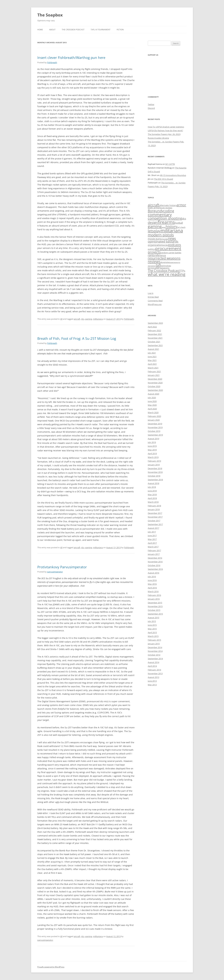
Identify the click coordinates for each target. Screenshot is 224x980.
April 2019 (152, 453)
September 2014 (155, 659)
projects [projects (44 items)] (154, 252)
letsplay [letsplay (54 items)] (154, 231)
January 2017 (154, 554)
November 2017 (155, 517)
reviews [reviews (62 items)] (154, 262)
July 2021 (152, 353)
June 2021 (152, 357)
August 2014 (153, 662)
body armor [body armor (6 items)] (154, 208)
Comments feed (155, 301)
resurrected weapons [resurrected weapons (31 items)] (164, 258)
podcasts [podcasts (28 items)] (175, 245)
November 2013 (155, 673)
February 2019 (154, 461)
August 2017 (153, 528)
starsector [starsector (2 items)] (152, 266)
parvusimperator (55, 572)
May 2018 (152, 495)
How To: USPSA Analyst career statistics (166, 127)
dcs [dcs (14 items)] (184, 218)
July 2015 (152, 621)
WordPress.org (155, 304)
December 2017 (155, 513)
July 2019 (152, 442)
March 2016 (153, 591)
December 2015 (155, 603)
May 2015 (152, 629)
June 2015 (152, 625)
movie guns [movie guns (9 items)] (155, 239)
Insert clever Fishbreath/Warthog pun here (71, 57)
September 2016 (155, 569)
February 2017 (154, 550)
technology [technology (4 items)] (166, 266)
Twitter (151, 104)
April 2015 (152, 632)
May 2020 (152, 405)
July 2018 (152, 487)
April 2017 (152, 543)
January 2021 (154, 375)
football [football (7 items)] (179, 223)
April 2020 (152, 409)
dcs (83, 319)
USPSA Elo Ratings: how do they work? (165, 131)
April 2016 (152, 588)
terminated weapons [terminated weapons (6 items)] (159, 268)
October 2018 (154, 476)
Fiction (120, 30)
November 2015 (155, 606)
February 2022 (154, 330)
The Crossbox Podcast (73, 30)
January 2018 (154, 509)
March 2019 (153, 457)
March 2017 (153, 547)
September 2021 (155, 345)
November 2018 (155, 472)
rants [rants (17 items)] (151, 255)
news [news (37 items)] (172, 238)
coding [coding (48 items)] (169, 211)
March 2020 (153, 412)
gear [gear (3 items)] (164, 227)
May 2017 (152, 539)
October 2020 (154, 386)
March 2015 (153, 636)
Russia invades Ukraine (158, 138)
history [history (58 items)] (171, 227)
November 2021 (155, 338)
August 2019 (153, 439)
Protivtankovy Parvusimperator (62, 567)
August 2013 (153, 677)
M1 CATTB (170, 164)
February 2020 (154, 416)
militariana (98, 319)
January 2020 (154, 420)
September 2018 (155, 480)
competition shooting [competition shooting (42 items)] (165, 218)
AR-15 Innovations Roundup (173, 175)
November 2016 (155, 562)
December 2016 (155, 558)
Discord (151, 108)
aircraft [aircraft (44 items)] (154, 205)
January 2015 (154, 644)
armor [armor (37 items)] (181, 205)
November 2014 (155, 651)
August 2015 (153, 618)
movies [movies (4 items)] (165, 239)
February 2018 (154, 506)
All (61, 319)
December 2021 (155, 334)
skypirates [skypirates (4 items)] (165, 262)
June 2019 (152, 446)
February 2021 (154, 371)
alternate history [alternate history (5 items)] (168, 205)
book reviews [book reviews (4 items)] (166, 208)
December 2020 (155, 379)
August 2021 (153, 349)
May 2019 (152, 450)
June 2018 (152, 491)
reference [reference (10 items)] (160, 255)
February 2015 (154, 640)
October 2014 (154, 655)
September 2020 (155, 390)
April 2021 (152, 364)
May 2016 (152, 584)
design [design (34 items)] (153, 222)
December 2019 (155, 424)
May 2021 (152, 360)
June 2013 (152, 681)
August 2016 (153, 573)
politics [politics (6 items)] (152, 249)
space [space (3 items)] (172, 262)
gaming (89, 319)
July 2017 (152, 532)
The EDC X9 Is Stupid (163, 179)
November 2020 (155, 383)
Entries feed (153, 297)
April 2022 (152, 327)
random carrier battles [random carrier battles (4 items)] (171, 253)
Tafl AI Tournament (101, 30)
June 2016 (152, 580)
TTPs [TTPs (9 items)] (182, 271)
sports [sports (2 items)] (178, 262)
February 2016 (154, 595)
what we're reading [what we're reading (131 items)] (167, 274)
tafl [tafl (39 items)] (158, 265)
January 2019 (154, 465)
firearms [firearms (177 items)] (166, 222)
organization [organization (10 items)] (155, 245)
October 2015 (154, 610)
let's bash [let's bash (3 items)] (181, 227)
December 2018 (155, 468)
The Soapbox (50, 15)
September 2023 (155, 323)
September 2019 (155, 435)
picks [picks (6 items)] (165, 245)
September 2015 (155, 614)
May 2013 (152, 685)
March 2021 (153, 368)
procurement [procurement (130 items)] (168, 248)
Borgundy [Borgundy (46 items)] (156, 211)
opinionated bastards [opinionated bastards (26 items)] (163, 242)
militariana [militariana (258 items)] (172, 231)
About (52, 30)
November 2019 (155, 427)
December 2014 (155, 647)
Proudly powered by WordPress (51, 967)
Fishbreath (52, 62)
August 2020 (153, 394)
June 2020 (152, 401)
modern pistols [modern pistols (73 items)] (161, 235)
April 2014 (152, 666)
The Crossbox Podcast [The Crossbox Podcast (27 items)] (164, 271)
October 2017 (154, 521)
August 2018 (153, 483)
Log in (151, 293)
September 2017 (155, 524)
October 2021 (154, 342)
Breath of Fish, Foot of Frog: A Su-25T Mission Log (77, 338)
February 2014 (154, 670)
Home (40, 30)
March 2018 (153, 502)
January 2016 (154, 599)
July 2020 (152, 398)
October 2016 (154, 565)
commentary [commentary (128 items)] (160, 215)
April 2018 (152, 498)
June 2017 (152, 536)
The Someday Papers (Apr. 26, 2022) (164, 134)
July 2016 (152, 577)
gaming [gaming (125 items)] (155, 226)
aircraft (77, 319)
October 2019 (154, 431)
